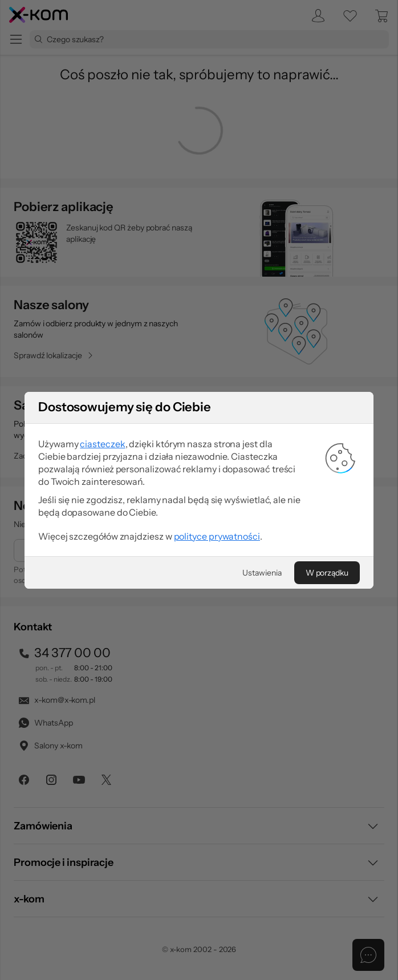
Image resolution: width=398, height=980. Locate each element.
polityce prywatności (217, 536)
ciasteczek (102, 444)
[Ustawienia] (262, 573)
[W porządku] (327, 573)
